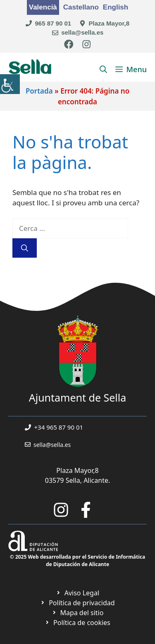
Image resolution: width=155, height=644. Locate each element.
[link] (10, 84)
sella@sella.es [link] (82, 32)
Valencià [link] (43, 7)
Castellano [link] (81, 7)
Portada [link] (39, 91)
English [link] (116, 7)
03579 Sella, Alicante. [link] (78, 480)
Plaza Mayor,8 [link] (109, 23)
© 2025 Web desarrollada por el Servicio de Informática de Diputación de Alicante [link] (77, 561)
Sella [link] (30, 69)
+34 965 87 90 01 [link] (59, 427)
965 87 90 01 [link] (53, 23)
